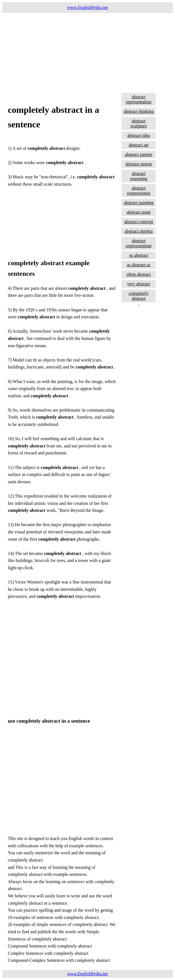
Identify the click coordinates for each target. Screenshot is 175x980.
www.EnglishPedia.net (88, 7)
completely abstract (139, 296)
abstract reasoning (139, 176)
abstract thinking (139, 111)
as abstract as (139, 265)
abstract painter (139, 154)
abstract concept (139, 222)
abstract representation (139, 99)
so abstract (139, 255)
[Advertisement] (88, 52)
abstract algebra (139, 231)
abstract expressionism (139, 243)
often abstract (139, 274)
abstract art (139, 145)
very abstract (139, 284)
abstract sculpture (139, 123)
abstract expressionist (139, 191)
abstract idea (139, 135)
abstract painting (139, 203)
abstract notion (139, 164)
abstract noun (139, 212)
